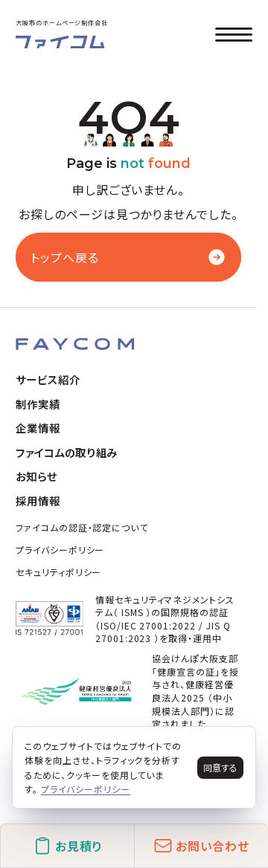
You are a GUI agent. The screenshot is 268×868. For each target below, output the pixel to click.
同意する (220, 767)
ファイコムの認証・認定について (82, 527)
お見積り (68, 846)
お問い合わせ (201, 846)
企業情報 (38, 428)
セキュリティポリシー (59, 572)
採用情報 (38, 501)
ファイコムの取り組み (67, 452)
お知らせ (36, 476)
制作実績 (38, 404)
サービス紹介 (48, 379)
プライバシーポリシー (60, 550)
